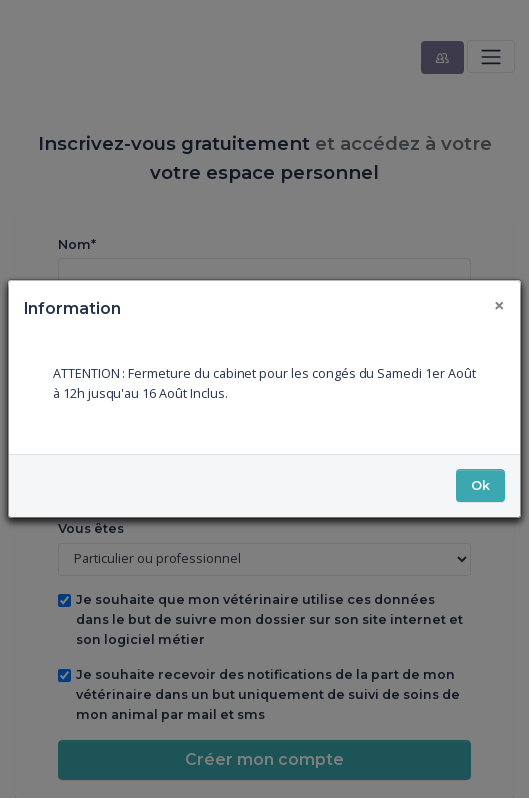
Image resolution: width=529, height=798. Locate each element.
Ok (480, 485)
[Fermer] (500, 304)
